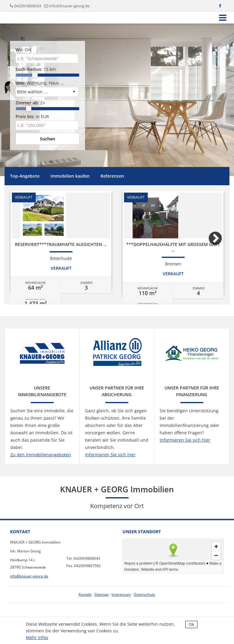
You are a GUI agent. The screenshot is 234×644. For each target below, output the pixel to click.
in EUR (32, 116)
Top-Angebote (25, 176)
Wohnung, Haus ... (40, 83)
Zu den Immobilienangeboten (41, 455)
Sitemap (101, 594)
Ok (191, 624)
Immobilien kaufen (70, 176)
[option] (61, 245)
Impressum (121, 594)
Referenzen (112, 176)
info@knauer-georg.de (69, 6)
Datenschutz (144, 594)
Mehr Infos (37, 637)
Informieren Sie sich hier (110, 455)
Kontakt (85, 594)
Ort (23, 50)
